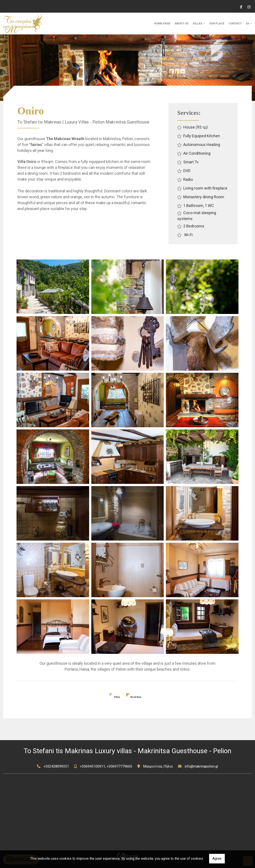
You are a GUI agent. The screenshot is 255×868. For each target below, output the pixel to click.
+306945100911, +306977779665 (106, 766)
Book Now (136, 697)
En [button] (248, 23)
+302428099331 (56, 766)
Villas (117, 697)
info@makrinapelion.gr (201, 766)
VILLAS (198, 23)
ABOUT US (182, 23)
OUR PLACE (217, 23)
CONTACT (235, 23)
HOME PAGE (162, 23)
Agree (217, 859)
